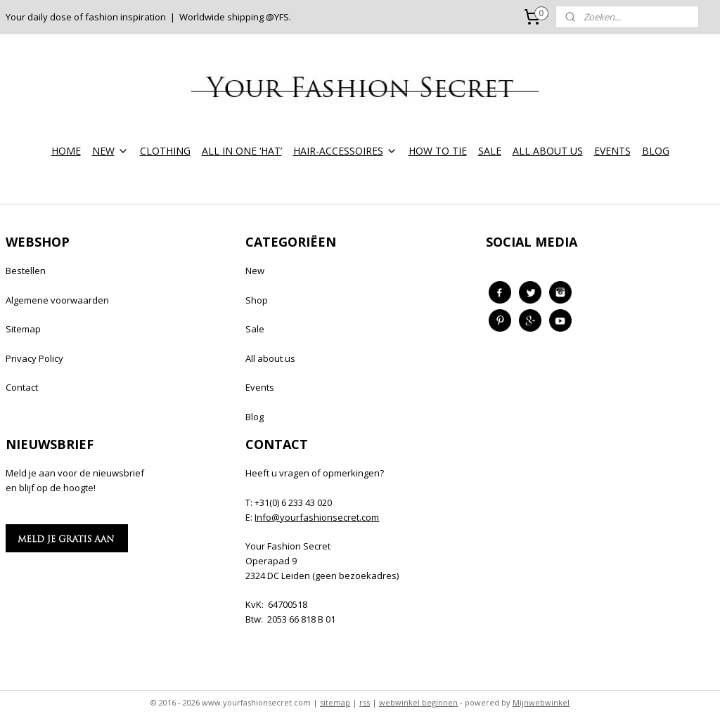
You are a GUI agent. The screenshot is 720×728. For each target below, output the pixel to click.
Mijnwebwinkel (541, 702)
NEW (110, 151)
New (255, 271)
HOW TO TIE (438, 151)
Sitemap (23, 329)
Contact (22, 387)
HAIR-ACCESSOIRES (345, 151)
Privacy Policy (34, 358)
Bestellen (26, 271)
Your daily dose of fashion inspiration (86, 17)
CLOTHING (165, 151)
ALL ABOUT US (548, 151)
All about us (270, 358)
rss (365, 702)
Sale (255, 329)
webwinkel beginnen (418, 702)
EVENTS (612, 151)
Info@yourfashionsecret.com (317, 517)
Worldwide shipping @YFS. (235, 17)
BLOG (656, 151)
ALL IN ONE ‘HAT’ (242, 151)
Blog (255, 417)
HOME (66, 151)
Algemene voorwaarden (57, 300)
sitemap (335, 702)
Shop (257, 300)
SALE (490, 151)
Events (260, 387)
